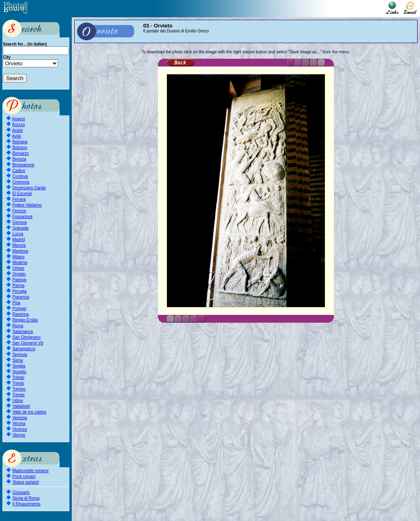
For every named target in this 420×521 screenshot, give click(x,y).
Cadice (19, 171)
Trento (18, 383)
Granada (20, 228)
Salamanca (23, 332)
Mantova (20, 251)
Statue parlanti (26, 482)
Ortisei (18, 268)
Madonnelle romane (30, 471)
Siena (18, 360)
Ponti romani (24, 476)
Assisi (18, 130)
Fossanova (22, 217)
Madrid (19, 240)
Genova (19, 222)
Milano (18, 257)
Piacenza (21, 297)
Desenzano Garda (29, 188)
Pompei (19, 309)
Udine (18, 401)
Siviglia (19, 366)
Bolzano (20, 148)
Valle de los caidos (29, 412)
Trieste (18, 395)
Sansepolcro (24, 349)
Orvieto (19, 274)
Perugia (19, 291)
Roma (18, 326)
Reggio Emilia (25, 320)
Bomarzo (21, 153)
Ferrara (19, 199)
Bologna (20, 142)
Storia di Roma (26, 498)
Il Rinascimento (26, 504)
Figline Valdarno (27, 205)
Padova (19, 280)
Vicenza (19, 429)
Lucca (18, 234)
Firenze (19, 211)
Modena (20, 263)
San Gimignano (26, 337)
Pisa (16, 303)
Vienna (19, 435)
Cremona (21, 182)
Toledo (18, 378)
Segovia (20, 355)
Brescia (19, 159)
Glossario (21, 492)
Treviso (19, 389)
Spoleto (19, 372)
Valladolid (21, 406)
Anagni (19, 119)
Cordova (20, 176)
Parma (18, 286)
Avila (17, 136)
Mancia (19, 245)
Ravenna (21, 314)
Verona (19, 423)
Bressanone (23, 165)
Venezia (20, 418)
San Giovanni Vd (28, 343)
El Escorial (22, 194)
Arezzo (19, 125)
